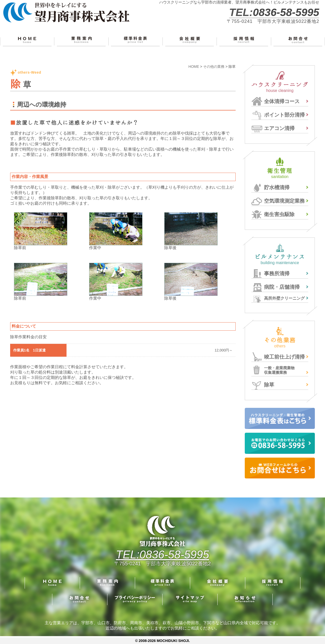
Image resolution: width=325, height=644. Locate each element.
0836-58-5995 (286, 12)
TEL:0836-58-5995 (163, 554)
